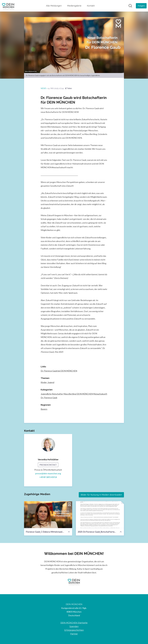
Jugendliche (46, 394)
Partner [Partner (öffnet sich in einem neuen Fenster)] (74, 634)
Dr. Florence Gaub (49, 398)
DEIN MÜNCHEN (85, 394)
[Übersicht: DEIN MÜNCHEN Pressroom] (8, 6)
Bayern (44, 409)
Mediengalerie (74, 6)
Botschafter (58, 394)
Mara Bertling (70, 394)
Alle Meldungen (54, 6)
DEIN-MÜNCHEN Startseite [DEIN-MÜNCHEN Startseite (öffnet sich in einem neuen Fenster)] (74, 623)
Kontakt (91, 6)
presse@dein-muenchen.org (48, 474)
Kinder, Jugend (47, 382)
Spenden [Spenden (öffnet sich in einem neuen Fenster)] (74, 626)
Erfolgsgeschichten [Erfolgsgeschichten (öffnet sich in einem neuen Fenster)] (74, 630)
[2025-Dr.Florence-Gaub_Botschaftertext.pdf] (100, 515)
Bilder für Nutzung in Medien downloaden (101, 495)
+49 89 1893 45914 (48, 477)
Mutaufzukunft (100, 394)
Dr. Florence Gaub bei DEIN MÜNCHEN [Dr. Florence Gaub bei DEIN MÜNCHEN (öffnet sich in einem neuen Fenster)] (59, 371)
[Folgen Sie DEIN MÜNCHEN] (141, 6)
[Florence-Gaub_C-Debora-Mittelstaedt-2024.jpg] (48, 515)
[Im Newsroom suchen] (130, 6)
